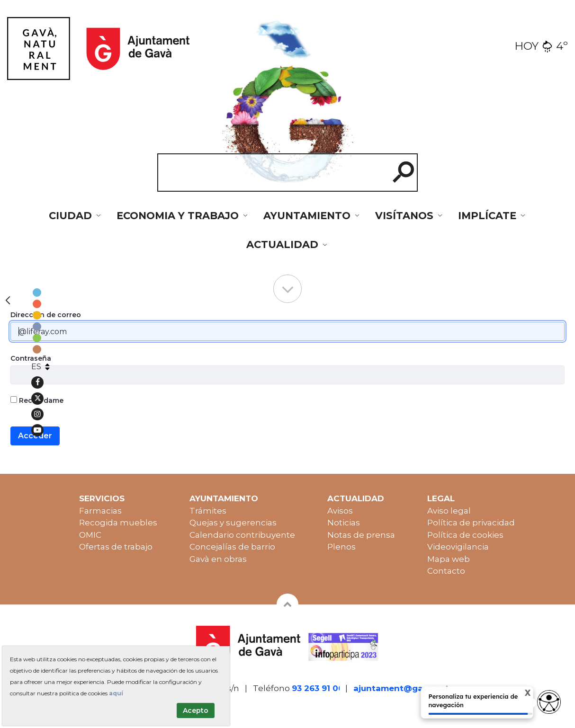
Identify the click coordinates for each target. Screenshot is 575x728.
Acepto (196, 710)
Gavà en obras (218, 559)
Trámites (208, 511)
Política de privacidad (471, 523)
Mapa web (449, 559)
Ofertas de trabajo (116, 547)
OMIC (90, 535)
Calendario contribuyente (242, 535)
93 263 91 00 (318, 688)
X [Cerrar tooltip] (520, 694)
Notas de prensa (361, 535)
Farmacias (100, 511)
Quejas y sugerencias (233, 523)
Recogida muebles (118, 523)
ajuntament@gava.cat (401, 688)
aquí (116, 693)
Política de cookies (465, 535)
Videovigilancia (458, 547)
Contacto (446, 571)
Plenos (341, 547)
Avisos (340, 511)
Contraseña (31, 358)
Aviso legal (449, 511)
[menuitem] (76, 216)
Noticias (344, 523)
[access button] (549, 702)
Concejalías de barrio (232, 547)
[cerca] (270, 172)
